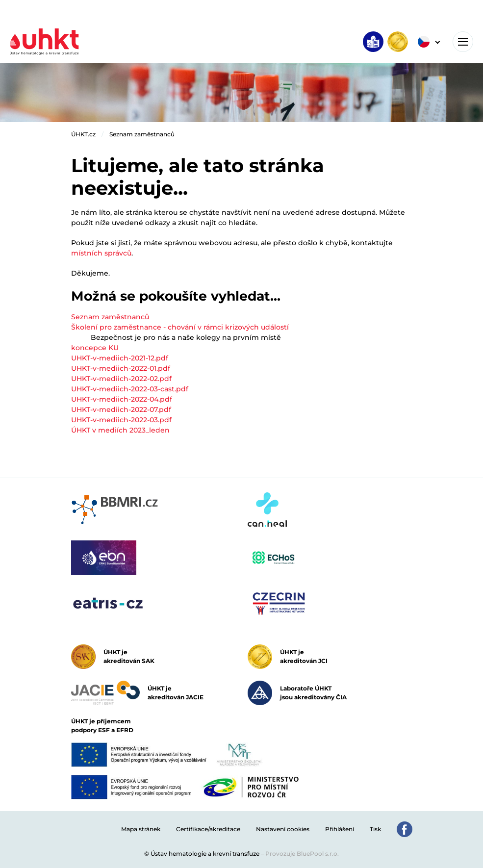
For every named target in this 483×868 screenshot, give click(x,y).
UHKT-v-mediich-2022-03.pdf (121, 420)
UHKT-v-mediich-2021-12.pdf (120, 358)
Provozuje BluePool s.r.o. (302, 854)
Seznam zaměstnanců (142, 134)
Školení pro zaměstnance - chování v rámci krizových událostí (180, 327)
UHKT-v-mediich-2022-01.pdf (121, 368)
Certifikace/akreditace (208, 829)
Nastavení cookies (283, 829)
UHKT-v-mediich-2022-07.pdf (121, 409)
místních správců (101, 253)
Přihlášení (340, 829)
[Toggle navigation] (463, 42)
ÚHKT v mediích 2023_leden (120, 430)
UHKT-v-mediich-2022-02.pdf (121, 379)
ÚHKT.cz (83, 134)
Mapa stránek (141, 829)
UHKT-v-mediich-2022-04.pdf (122, 399)
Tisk (375, 829)
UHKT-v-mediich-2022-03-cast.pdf (130, 389)
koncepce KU (95, 348)
